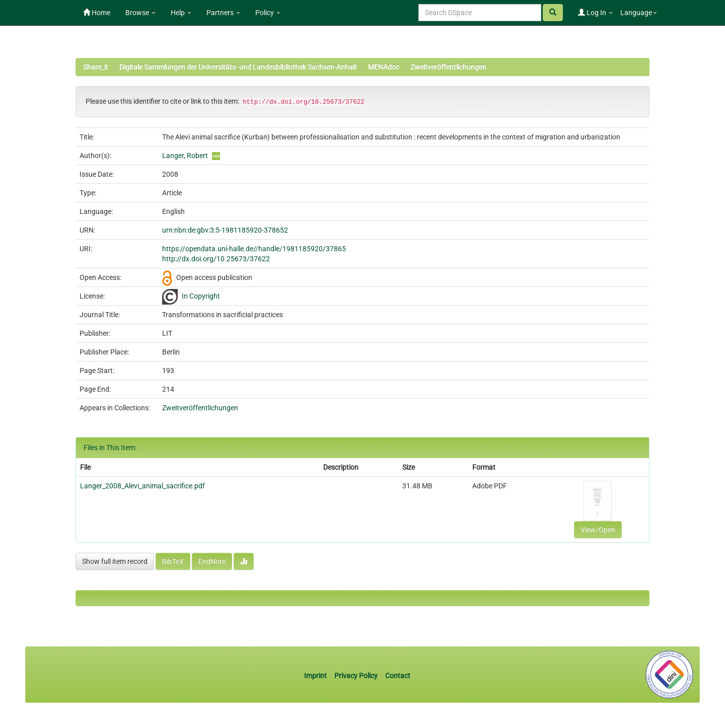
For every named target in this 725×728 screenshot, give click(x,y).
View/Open (598, 530)
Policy (268, 13)
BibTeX (173, 561)
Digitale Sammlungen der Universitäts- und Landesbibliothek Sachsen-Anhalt (238, 67)
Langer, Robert (185, 156)
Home (97, 13)
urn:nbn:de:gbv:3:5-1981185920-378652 (225, 230)
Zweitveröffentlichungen (448, 67)
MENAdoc (384, 67)
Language (639, 13)
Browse (140, 13)
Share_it (96, 67)
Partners (223, 13)
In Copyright (201, 296)
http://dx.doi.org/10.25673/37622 (216, 259)
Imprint (316, 676)
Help (181, 13)
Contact (398, 676)
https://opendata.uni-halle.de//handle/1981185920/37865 (254, 249)
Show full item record (115, 561)
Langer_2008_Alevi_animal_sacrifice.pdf (142, 486)
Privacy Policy (356, 676)
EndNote (212, 561)
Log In (595, 13)
